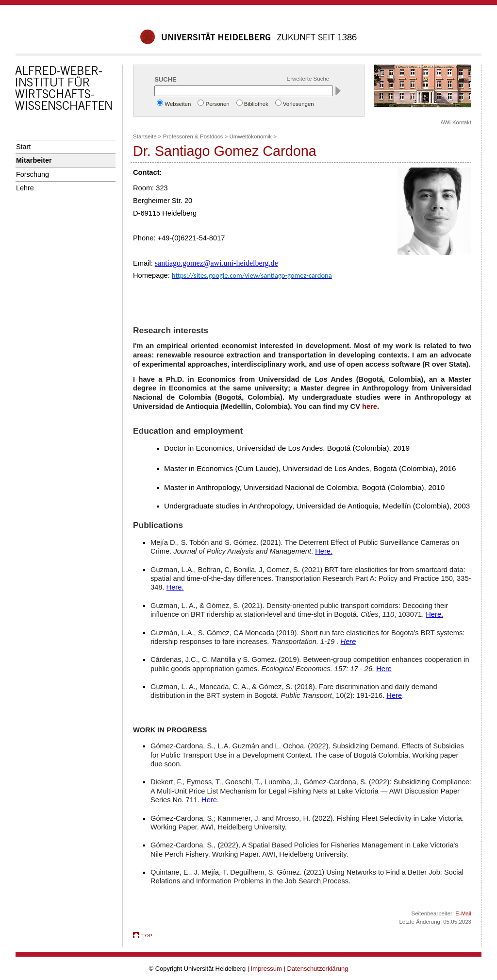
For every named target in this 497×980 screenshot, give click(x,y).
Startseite (145, 136)
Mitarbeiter (34, 160)
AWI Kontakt (456, 122)
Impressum (266, 969)
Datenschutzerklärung (317, 969)
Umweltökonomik (250, 136)
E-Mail (463, 913)
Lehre (25, 188)
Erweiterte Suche (308, 79)
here (370, 406)
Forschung (33, 174)
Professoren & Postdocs (193, 136)
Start (23, 147)
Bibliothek (256, 104)
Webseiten (178, 104)
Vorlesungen (298, 104)
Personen (217, 104)
